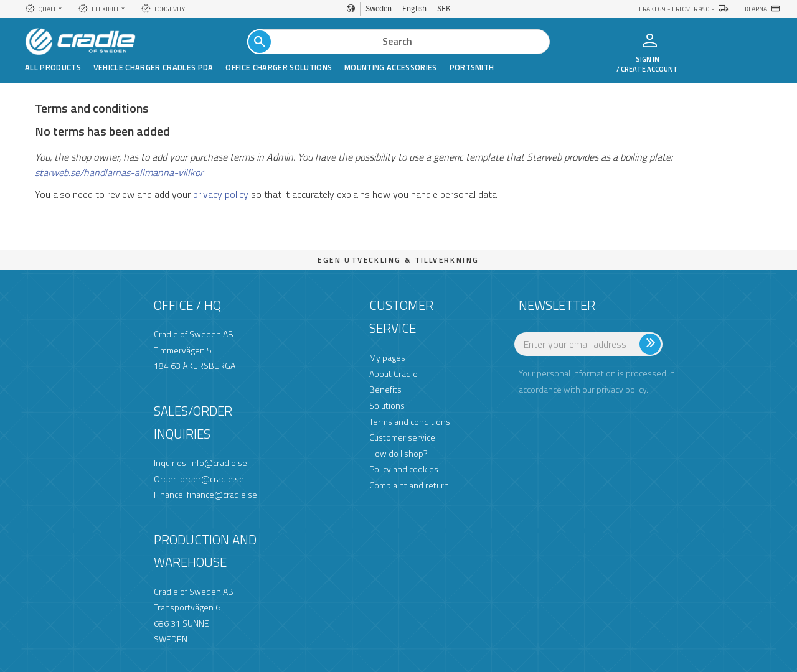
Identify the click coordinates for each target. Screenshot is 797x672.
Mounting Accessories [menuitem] (390, 67)
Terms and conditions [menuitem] (410, 422)
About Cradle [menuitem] (394, 374)
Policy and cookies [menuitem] (404, 469)
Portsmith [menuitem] (472, 67)
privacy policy (221, 194)
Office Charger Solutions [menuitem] (279, 67)
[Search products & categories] (398, 42)
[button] (733, 41)
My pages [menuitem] (387, 357)
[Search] (260, 42)
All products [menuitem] (53, 67)
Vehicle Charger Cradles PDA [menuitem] (153, 67)
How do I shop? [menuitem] (398, 453)
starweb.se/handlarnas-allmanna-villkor (119, 172)
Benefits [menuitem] (385, 389)
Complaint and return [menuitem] (409, 485)
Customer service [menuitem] (402, 437)
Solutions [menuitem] (387, 405)
